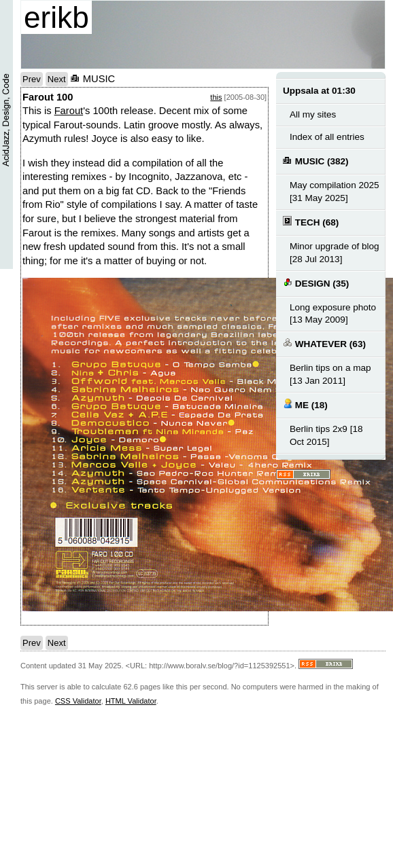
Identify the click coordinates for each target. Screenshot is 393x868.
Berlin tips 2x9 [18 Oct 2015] (326, 435)
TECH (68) (311, 222)
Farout (69, 111)
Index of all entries (327, 137)
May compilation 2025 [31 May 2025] (335, 192)
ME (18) (305, 404)
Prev (32, 79)
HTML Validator (131, 701)
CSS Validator (78, 701)
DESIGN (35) (316, 283)
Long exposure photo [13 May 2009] (333, 314)
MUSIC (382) (316, 161)
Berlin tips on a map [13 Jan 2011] (330, 374)
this (216, 97)
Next (57, 79)
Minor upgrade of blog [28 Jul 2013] (335, 253)
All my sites (313, 114)
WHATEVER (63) (324, 343)
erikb (56, 17)
